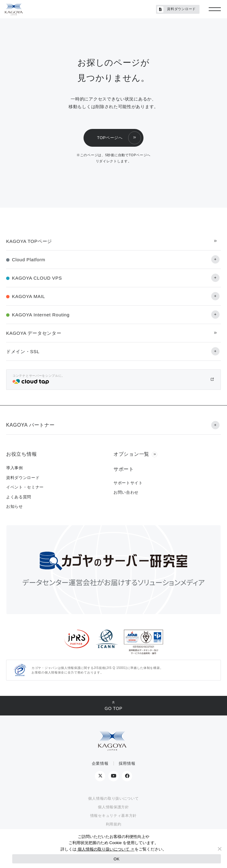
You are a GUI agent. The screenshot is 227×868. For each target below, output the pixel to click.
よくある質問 (19, 497)
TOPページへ (110, 138)
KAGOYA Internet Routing (41, 315)
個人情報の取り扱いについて (113, 798)
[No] (219, 849)
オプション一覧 (131, 454)
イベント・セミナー (25, 487)
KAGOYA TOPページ (29, 241)
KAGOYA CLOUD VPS (37, 278)
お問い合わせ (126, 492)
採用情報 (127, 763)
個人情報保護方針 (113, 807)
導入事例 (15, 468)
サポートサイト (128, 483)
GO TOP (113, 708)
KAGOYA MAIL (28, 296)
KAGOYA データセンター (34, 333)
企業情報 (100, 763)
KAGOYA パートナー (30, 425)
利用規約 (114, 824)
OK (116, 859)
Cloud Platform (29, 260)
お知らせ (15, 506)
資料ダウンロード (177, 9)
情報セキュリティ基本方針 (113, 816)
